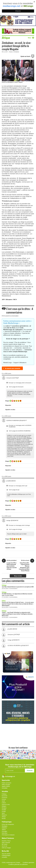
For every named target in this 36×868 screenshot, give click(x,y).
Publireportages (6, 855)
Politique (4, 585)
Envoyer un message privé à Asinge (19, 525)
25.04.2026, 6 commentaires (10, 589)
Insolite (4, 811)
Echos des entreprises (8, 824)
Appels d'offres (6, 786)
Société (4, 810)
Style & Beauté (6, 843)
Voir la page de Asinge (15, 529)
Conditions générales (28, 863)
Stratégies (5, 826)
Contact (18, 863)
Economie (5, 796)
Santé (3, 801)
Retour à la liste (18, 576)
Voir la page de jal (14, 490)
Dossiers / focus (6, 841)
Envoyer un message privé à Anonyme (20, 383)
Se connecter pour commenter (13, 368)
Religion (4, 806)
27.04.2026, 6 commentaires (10, 597)
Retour (30, 38)
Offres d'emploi (6, 785)
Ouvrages (5, 831)
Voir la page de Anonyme (16, 387)
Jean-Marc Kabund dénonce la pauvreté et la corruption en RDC (18, 587)
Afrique (4, 817)
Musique (4, 808)
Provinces (5, 797)
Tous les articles (6, 854)
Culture (4, 601)
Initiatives (4, 828)
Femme (4, 799)
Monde (4, 818)
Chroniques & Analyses (8, 835)
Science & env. (6, 804)
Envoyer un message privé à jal (18, 486)
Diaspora (4, 815)
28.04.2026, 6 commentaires (10, 607)
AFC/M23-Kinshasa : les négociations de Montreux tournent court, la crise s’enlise (17, 594)
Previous (3, 31)
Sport (3, 813)
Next (33, 31)
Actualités (5, 857)
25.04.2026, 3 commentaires (10, 617)
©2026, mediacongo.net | (9, 863)
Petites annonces (7, 783)
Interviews (5, 833)
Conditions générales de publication (18, 864)
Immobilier (5, 788)
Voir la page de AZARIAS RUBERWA (20, 431)
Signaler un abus (10, 410)
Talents (4, 830)
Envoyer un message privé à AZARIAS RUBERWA (20, 426)
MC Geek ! (5, 844)
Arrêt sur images (6, 848)
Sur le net (4, 846)
